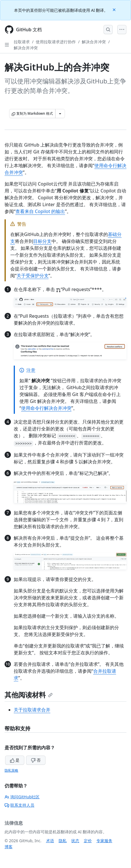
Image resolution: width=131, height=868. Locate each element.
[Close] (115, 9)
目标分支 (42, 241)
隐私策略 (11, 770)
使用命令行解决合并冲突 (46, 408)
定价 (88, 841)
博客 (9, 847)
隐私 (63, 841)
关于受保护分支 (33, 276)
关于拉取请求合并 (32, 710)
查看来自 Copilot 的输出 (40, 211)
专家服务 (104, 841)
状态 (75, 841)
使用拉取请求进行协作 (56, 42)
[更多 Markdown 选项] (60, 114)
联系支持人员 (19, 805)
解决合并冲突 (94, 42)
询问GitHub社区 (22, 797)
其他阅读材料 (29, 695)
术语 (50, 841)
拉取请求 (22, 42)
